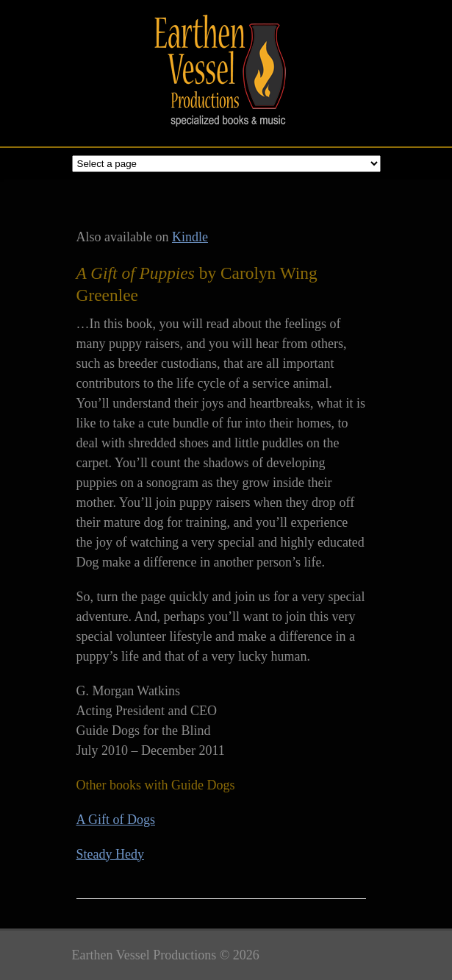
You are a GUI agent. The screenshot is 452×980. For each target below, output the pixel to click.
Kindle (190, 237)
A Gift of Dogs (116, 820)
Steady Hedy (110, 854)
